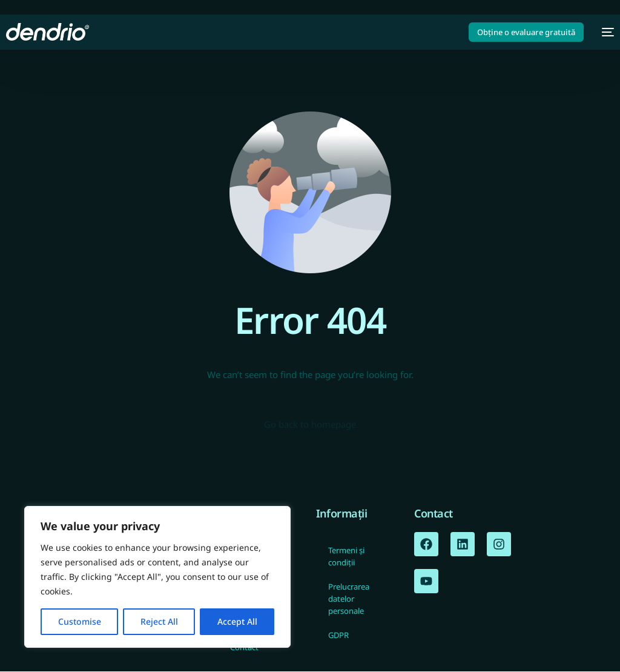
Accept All (237, 621)
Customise (80, 621)
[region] (157, 577)
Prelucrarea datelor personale (349, 599)
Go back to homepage (310, 425)
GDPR (338, 636)
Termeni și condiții (346, 557)
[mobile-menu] (605, 32)
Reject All (159, 621)
